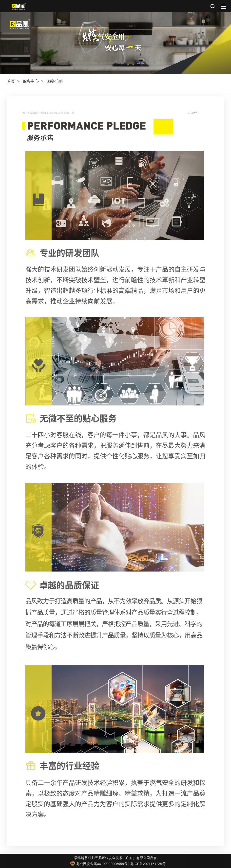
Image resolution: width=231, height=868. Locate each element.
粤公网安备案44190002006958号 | (100, 864)
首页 (11, 81)
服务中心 (31, 81)
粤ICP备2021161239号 (148, 864)
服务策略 (55, 81)
